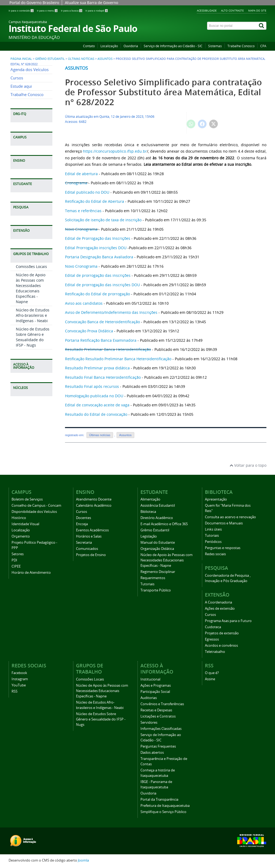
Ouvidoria (131, 46)
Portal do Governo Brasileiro (34, 3)
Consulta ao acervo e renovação (230, 517)
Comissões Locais (31, 266)
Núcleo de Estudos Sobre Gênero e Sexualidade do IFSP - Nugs (33, 337)
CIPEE (16, 566)
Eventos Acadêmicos (92, 530)
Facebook (19, 673)
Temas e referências (83, 211)
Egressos (212, 639)
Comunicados (87, 549)
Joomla (83, 860)
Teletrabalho (215, 652)
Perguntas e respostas (223, 548)
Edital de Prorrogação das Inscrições (98, 238)
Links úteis (213, 529)
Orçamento (21, 536)
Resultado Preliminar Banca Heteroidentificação (108, 349)
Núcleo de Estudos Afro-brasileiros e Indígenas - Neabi (33, 315)
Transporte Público (156, 590)
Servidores (149, 722)
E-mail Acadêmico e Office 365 (164, 524)
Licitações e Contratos (158, 716)
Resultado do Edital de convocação (96, 414)
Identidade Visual (25, 524)
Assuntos (105, 59)
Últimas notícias (81, 59)
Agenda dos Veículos (30, 70)
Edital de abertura (81, 174)
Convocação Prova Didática (89, 331)
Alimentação (150, 499)
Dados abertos (152, 753)
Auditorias (149, 698)
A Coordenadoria (218, 602)
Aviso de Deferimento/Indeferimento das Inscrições (111, 312)
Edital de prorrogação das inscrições (98, 275)
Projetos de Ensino (91, 555)
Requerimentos (153, 578)
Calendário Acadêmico (94, 505)
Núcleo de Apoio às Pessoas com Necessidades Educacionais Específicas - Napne (31, 288)
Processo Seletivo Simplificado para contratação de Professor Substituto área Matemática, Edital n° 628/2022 (164, 92)
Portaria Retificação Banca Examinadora (101, 340)
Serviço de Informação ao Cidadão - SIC (173, 46)
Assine (210, 679)
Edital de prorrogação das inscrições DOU (102, 285)
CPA (263, 46)
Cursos (17, 78)
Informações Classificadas (161, 729)
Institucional (150, 679)
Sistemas (215, 46)
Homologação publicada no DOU (94, 396)
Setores (18, 554)
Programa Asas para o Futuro (228, 621)
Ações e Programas (156, 685)
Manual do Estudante (158, 542)
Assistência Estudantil (158, 505)
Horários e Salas (89, 536)
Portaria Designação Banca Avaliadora (99, 257)
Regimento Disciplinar (158, 572)
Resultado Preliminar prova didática (97, 368)
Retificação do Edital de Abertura (95, 201)
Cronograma (76, 183)
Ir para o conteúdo (21, 11)
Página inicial (21, 59)
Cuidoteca (213, 627)
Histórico (19, 518)
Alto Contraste (232, 10)
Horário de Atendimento (31, 573)
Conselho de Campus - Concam (36, 505)
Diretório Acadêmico (157, 518)
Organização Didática (157, 549)
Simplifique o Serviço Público (163, 812)
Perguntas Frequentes (158, 746)
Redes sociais (215, 554)
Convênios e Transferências (162, 704)
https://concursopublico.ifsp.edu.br (115, 151)
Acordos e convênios (221, 646)
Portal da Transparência (159, 799)
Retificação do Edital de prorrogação (97, 294)
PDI (14, 560)
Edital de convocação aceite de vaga (97, 405)
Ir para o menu (48, 11)
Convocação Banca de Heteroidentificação (102, 322)
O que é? (212, 673)
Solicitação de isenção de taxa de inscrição (103, 220)
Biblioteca (148, 512)
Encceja (82, 524)
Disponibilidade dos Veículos (34, 512)
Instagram (20, 679)
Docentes (84, 518)
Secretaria (84, 542)
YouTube (19, 685)
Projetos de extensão (222, 633)
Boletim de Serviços (27, 499)
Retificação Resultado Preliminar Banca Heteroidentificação (119, 359)
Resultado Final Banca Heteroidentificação (103, 377)
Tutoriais (147, 584)
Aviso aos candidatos (84, 303)
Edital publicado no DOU (87, 192)
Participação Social (155, 692)
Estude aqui (21, 86)
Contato (89, 46)
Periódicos (213, 542)
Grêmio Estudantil (50, 59)
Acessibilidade (207, 10)
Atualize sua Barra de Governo (91, 3)
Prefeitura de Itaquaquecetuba (165, 806)
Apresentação (216, 499)
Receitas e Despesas (156, 710)
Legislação (149, 536)
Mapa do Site (257, 10)
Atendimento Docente (94, 499)
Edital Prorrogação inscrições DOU (96, 248)
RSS (15, 691)
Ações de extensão (220, 608)
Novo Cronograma (81, 229)
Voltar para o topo (248, 465)
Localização (109, 46)
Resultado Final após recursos (92, 386)
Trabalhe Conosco (241, 46)
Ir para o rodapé (97, 11)
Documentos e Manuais (224, 523)
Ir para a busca (72, 11)
